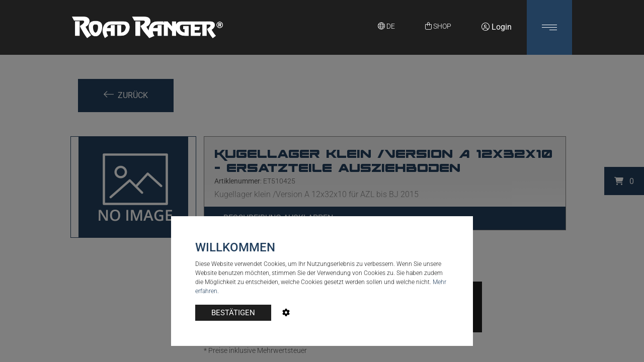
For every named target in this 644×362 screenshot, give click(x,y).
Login (497, 27)
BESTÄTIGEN (233, 313)
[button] (549, 27)
